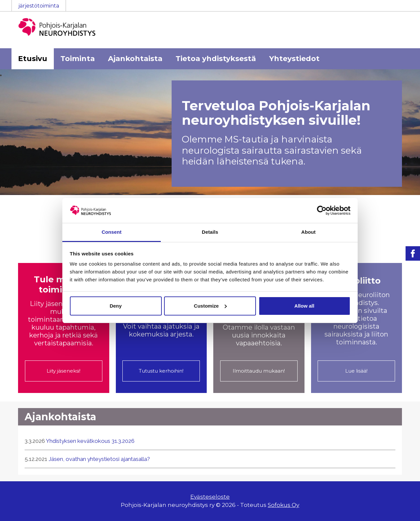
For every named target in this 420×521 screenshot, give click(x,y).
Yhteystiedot (294, 59)
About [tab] (308, 232)
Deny (116, 306)
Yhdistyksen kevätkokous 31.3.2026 (90, 441)
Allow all (304, 306)
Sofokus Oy (283, 505)
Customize (210, 306)
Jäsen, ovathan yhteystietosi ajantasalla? (99, 459)
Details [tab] (210, 232)
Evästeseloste (210, 497)
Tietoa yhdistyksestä (216, 59)
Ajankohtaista (135, 59)
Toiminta (78, 59)
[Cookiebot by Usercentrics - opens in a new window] (322, 210)
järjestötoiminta (39, 6)
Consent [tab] (112, 232)
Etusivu (33, 59)
